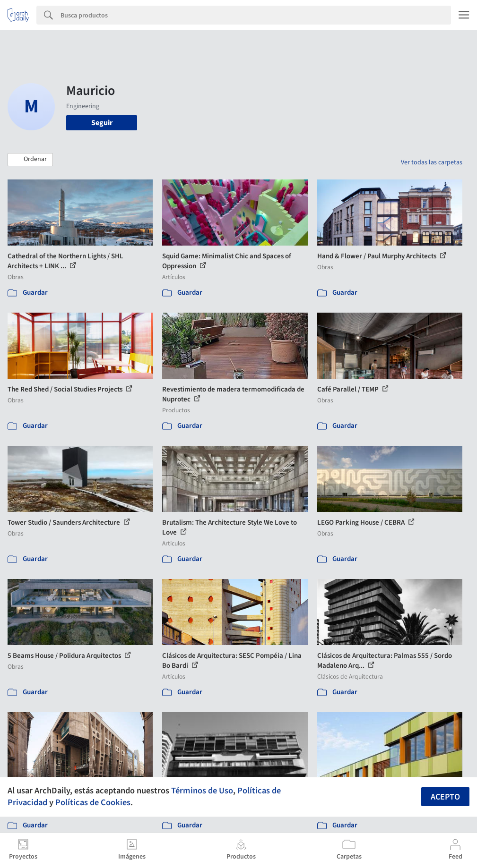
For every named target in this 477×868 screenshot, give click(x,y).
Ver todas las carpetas (432, 162)
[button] (30, 160)
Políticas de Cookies (93, 802)
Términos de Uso (202, 791)
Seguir (102, 123)
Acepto (445, 797)
